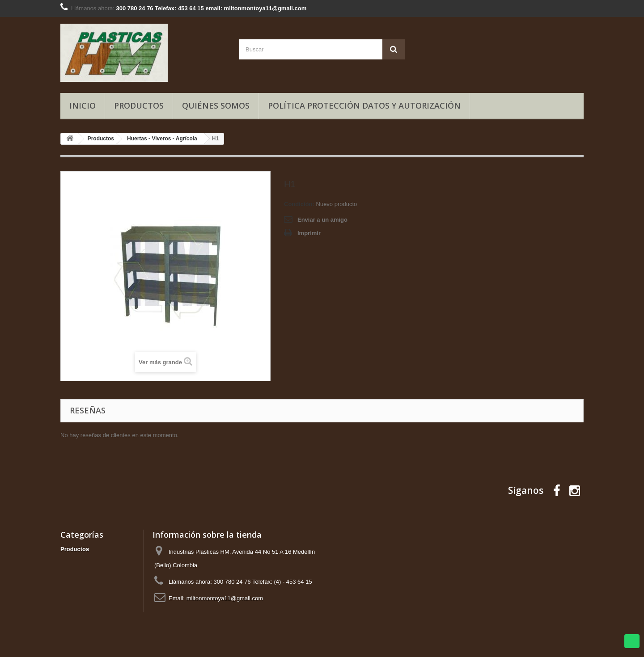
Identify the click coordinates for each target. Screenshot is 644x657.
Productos (139, 105)
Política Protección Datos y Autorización (364, 105)
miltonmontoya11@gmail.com (225, 598)
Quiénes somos (216, 105)
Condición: (299, 204)
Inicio (83, 105)
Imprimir (309, 233)
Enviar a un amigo (322, 220)
